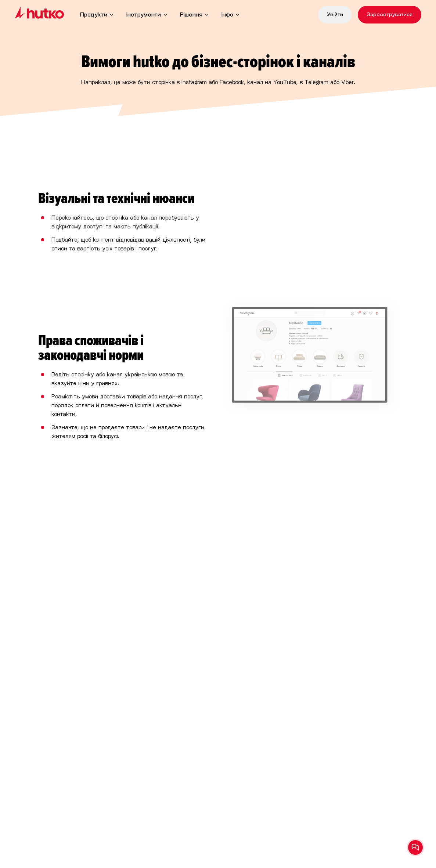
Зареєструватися (390, 15)
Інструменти (144, 15)
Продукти (94, 15)
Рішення (191, 15)
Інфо (227, 15)
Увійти (335, 15)
